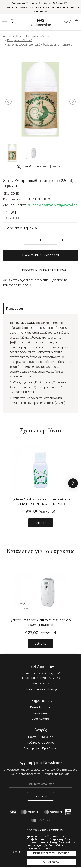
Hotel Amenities (40, 22)
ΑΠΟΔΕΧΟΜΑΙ (51, 862)
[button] (73, 483)
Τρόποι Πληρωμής (40, 737)
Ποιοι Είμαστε (41, 707)
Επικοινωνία (40, 713)
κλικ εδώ (25, 285)
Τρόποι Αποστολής (40, 742)
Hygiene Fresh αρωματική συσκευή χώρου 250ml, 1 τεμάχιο (41, 622)
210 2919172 (41, 683)
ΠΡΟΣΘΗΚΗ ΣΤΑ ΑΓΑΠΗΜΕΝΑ (41, 270)
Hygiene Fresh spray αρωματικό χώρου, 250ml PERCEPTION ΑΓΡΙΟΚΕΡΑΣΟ (41, 502)
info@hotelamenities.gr (40, 689)
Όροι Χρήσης (40, 719)
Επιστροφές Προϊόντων (40, 748)
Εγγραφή (41, 796)
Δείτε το (41, 523)
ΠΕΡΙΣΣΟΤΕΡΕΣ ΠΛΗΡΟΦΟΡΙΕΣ (51, 853)
